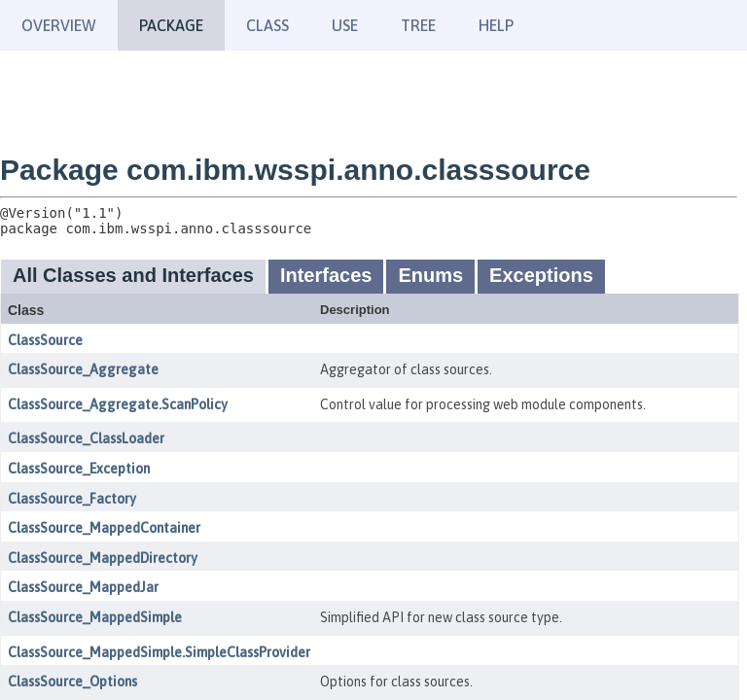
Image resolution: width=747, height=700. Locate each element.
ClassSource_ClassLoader (86, 438)
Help (496, 25)
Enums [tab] (430, 275)
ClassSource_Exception (79, 469)
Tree (418, 25)
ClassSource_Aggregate (83, 369)
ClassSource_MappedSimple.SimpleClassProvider (159, 652)
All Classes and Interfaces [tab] (133, 275)
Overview (59, 25)
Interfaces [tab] (326, 275)
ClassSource (45, 340)
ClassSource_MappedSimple (95, 617)
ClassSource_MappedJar (83, 587)
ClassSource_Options (72, 682)
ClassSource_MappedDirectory (103, 558)
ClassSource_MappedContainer (104, 528)
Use (345, 25)
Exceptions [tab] (541, 275)
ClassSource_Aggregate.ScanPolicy (118, 404)
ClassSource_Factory (72, 499)
